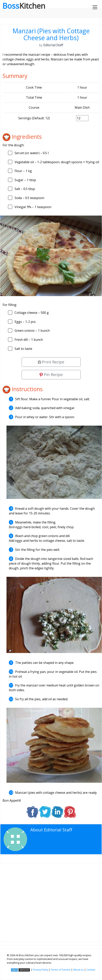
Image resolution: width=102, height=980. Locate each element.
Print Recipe (51, 362)
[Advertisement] (51, 900)
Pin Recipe (51, 375)
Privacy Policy (40, 970)
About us (78, 970)
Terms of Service (61, 970)
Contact (91, 970)
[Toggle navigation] (95, 7)
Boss (24, 6)
